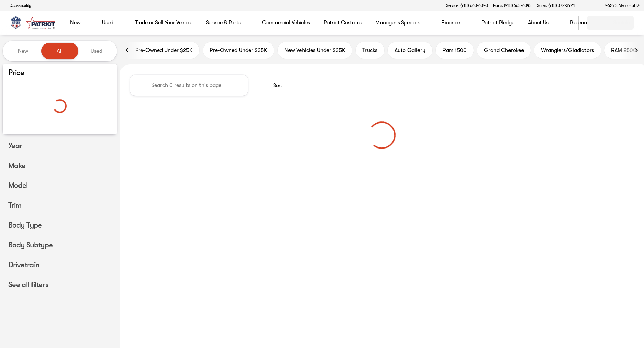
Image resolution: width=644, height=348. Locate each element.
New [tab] (23, 51)
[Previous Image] (127, 51)
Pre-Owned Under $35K (239, 51)
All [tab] (60, 51)
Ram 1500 (455, 51)
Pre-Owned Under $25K (160, 51)
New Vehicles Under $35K (315, 51)
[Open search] (565, 23)
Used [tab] (96, 51)
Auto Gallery (410, 51)
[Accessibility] (18, 5)
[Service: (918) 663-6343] (467, 5)
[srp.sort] (274, 86)
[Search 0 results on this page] (189, 86)
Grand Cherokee (504, 51)
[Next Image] (636, 51)
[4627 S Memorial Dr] (620, 5)
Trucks (370, 51)
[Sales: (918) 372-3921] (556, 5)
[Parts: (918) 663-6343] (512, 5)
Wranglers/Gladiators (568, 51)
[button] (590, 5)
